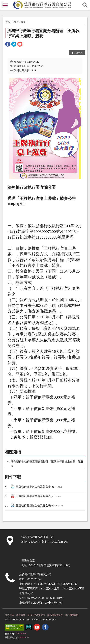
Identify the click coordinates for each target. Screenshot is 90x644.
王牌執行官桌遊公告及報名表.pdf (39, 496)
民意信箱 (9, 615)
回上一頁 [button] (78, 53)
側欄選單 (5, 5)
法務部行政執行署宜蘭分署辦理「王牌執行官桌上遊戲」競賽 (43, 33)
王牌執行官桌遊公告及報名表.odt (39, 487)
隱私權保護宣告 (55, 615)
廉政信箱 (21, 615)
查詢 (85, 5)
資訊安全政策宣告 (36, 615)
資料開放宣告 (72, 615)
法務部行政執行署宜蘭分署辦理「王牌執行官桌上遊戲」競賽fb (47, 463)
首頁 (8, 22)
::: (3, 3)
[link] (8, 45)
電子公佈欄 (20, 22)
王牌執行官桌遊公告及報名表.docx (40, 506)
